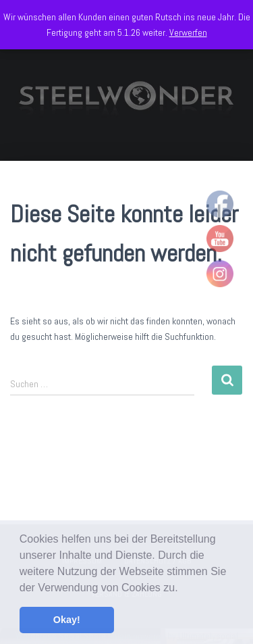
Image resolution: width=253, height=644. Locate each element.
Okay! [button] (67, 620)
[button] (183, 589)
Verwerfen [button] (188, 32)
